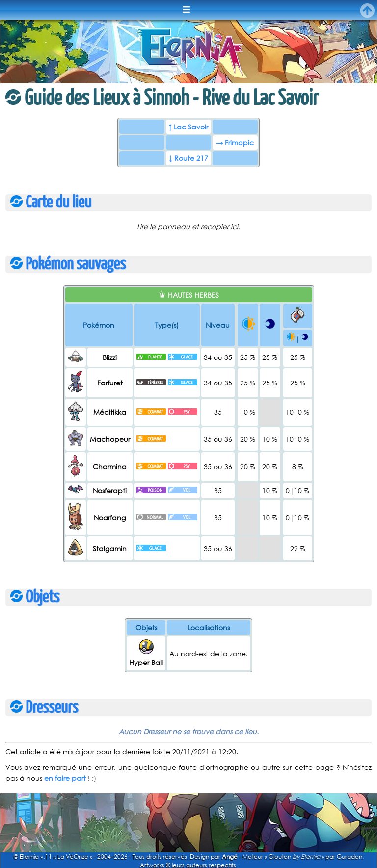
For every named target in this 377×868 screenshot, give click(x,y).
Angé (230, 856)
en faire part (65, 778)
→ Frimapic (235, 142)
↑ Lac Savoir (188, 127)
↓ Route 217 (188, 158)
